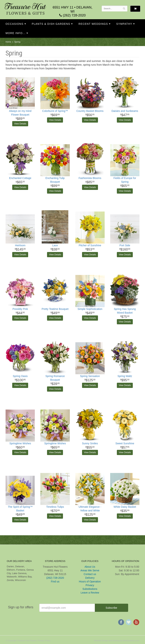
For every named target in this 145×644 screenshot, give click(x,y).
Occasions (15, 24)
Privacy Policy (44, 640)
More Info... (16, 33)
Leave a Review (90, 593)
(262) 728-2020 (72, 15)
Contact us (90, 574)
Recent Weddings (93, 24)
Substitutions (90, 589)
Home (8, 42)
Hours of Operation (90, 582)
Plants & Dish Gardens (51, 24)
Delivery (90, 578)
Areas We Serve (90, 570)
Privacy (90, 585)
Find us (55, 582)
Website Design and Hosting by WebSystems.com (117, 640)
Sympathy (124, 24)
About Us (90, 567)
